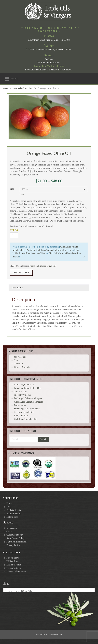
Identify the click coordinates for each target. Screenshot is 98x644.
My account (12, 528)
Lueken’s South (14, 568)
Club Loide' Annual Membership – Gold (55, 250)
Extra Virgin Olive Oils (25, 385)
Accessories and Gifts (24, 412)
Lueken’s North (14, 565)
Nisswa (49, 36)
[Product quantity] (14, 235)
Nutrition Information (16, 542)
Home (6, 88)
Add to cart (21, 273)
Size (12, 189)
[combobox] (49, 590)
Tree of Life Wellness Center (49, 66)
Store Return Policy (15, 538)
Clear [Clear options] (22, 195)
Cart (16, 360)
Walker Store (12, 561)
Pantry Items (20, 405)
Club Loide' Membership (26, 419)
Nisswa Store (13, 558)
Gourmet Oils (20, 392)
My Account (20, 357)
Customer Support (15, 535)
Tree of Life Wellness (16, 571)
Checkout (18, 364)
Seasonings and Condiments (27, 409)
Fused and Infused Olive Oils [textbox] (48, 591)
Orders (10, 531)
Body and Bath (21, 416)
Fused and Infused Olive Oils (24, 88)
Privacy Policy (13, 545)
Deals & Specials (22, 367)
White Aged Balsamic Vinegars (28, 402)
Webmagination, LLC (54, 634)
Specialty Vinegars (23, 395)
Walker (49, 46)
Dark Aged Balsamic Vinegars (28, 398)
